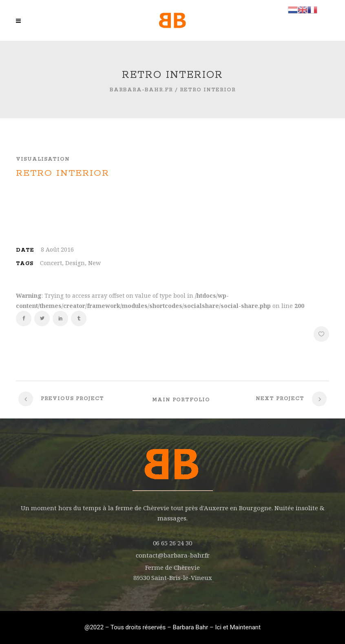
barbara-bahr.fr (141, 90)
